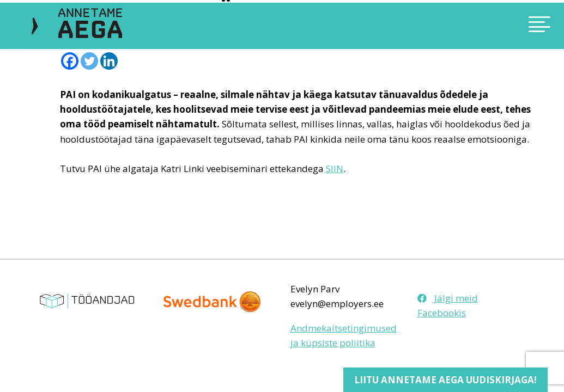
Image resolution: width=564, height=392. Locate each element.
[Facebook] (70, 61)
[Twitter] (89, 61)
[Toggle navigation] (481, 26)
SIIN (335, 169)
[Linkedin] (109, 61)
